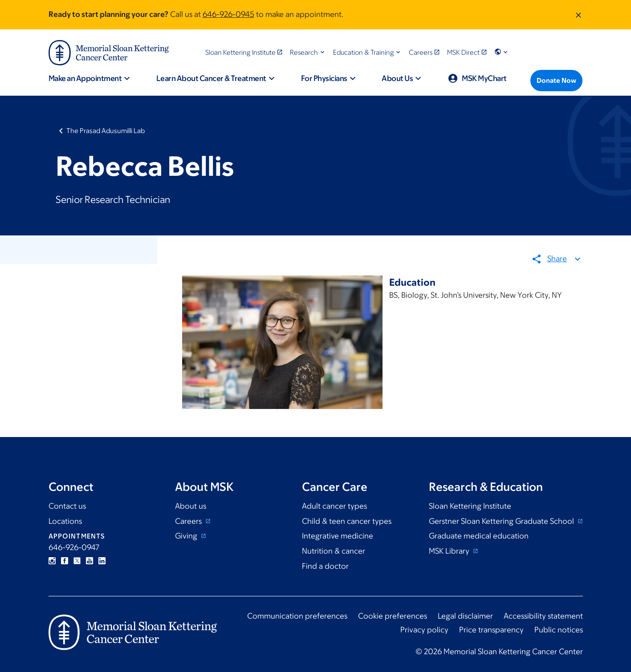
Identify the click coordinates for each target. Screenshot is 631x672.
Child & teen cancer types (347, 521)
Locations (65, 521)
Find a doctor (325, 566)
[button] (308, 52)
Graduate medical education (479, 536)
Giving (187, 536)
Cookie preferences (393, 616)
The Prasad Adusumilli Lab (106, 131)
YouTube (90, 561)
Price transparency (491, 630)
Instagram (52, 561)
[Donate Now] (556, 81)
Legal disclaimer (465, 616)
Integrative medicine (338, 536)
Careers (189, 521)
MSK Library (450, 551)
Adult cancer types (334, 506)
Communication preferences (297, 616)
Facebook (65, 561)
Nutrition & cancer (334, 551)
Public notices (559, 630)
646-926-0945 (228, 14)
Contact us (67, 506)
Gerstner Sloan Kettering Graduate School (502, 521)
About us (191, 506)
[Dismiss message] (578, 15)
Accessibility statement (543, 616)
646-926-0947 (74, 547)
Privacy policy (424, 630)
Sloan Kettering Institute (470, 506)
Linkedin (102, 561)
